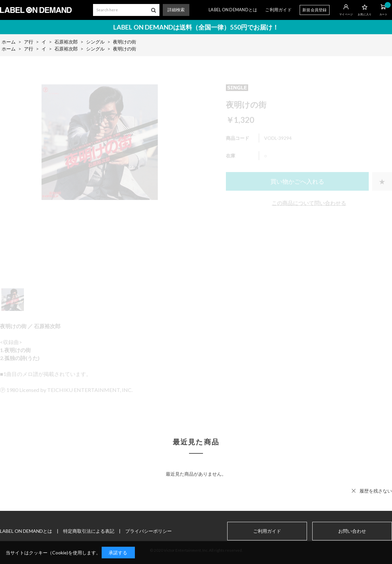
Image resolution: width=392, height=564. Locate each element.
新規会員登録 (315, 10)
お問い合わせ (352, 531)
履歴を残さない (376, 491)
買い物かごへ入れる (297, 181)
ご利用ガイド (278, 10)
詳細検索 (176, 10)
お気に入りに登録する (382, 181)
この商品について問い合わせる (309, 203)
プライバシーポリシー (148, 531)
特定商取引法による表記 (89, 531)
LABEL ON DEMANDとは (233, 10)
